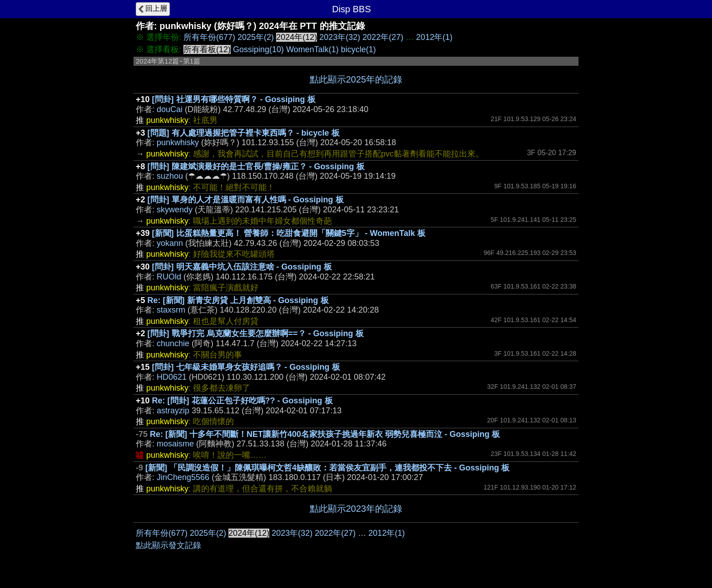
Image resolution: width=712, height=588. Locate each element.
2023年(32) (340, 37)
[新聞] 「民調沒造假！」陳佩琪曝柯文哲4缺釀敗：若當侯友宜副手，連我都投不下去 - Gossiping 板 (327, 468)
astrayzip (173, 411)
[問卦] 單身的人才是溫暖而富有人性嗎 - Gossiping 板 (246, 200)
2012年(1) (434, 37)
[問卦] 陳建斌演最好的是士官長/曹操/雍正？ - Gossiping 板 (256, 167)
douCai (170, 109)
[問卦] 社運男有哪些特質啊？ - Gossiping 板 (234, 99)
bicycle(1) (358, 49)
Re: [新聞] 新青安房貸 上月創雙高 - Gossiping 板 (238, 300)
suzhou (170, 176)
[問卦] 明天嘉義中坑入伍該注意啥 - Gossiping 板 (242, 267)
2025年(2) (256, 37)
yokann (170, 243)
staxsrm (171, 310)
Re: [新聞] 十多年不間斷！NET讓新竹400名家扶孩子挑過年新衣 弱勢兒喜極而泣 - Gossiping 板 (325, 434)
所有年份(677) (209, 37)
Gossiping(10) (258, 49)
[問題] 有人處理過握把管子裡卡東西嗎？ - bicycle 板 (244, 133)
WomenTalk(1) (312, 49)
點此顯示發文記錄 (168, 545)
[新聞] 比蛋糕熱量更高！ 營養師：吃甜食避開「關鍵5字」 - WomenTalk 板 (289, 233)
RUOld (169, 277)
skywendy (175, 210)
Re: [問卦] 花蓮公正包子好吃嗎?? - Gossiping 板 (242, 401)
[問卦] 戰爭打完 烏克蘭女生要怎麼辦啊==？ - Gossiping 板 (256, 333)
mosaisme (175, 444)
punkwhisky (178, 142)
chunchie (173, 343)
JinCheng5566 (183, 477)
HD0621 (172, 377)
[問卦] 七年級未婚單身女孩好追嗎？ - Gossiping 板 (246, 367)
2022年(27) (383, 37)
